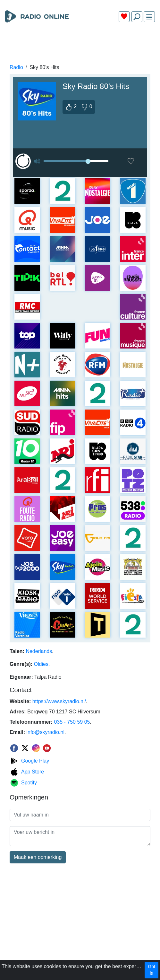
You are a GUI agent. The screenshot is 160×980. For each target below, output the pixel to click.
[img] (149, 17)
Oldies (41, 664)
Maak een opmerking (38, 857)
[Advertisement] (80, 42)
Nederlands (39, 651)
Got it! (152, 970)
